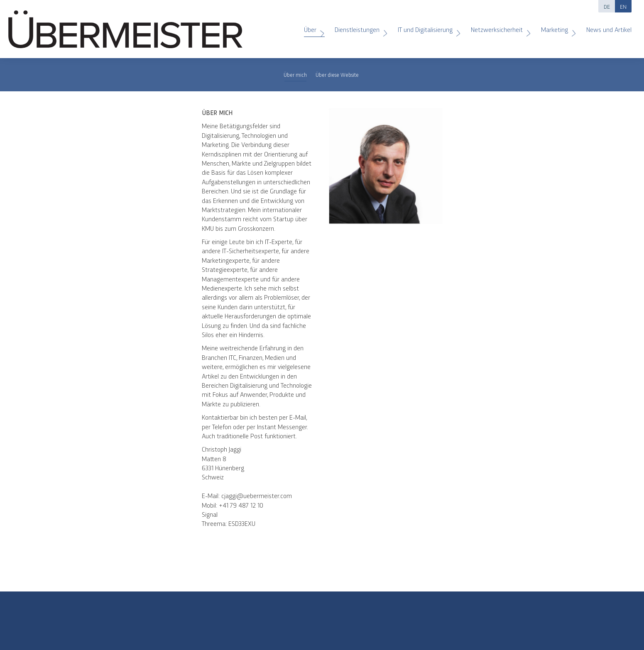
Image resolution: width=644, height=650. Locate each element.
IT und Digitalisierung (426, 26)
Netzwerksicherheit (498, 26)
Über (311, 26)
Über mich (295, 75)
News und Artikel (605, 26)
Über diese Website (337, 75)
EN (623, 6)
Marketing (556, 26)
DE (607, 6)
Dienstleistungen (358, 26)
